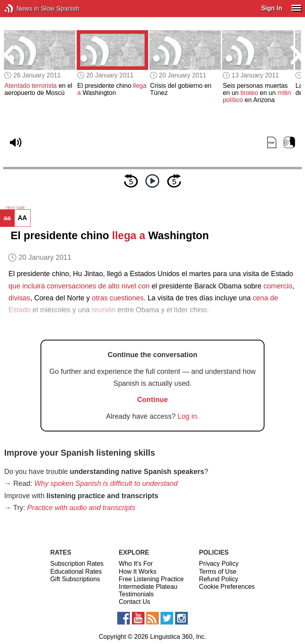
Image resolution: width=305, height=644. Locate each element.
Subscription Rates (77, 564)
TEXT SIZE (15, 208)
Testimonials (136, 594)
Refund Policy (219, 579)
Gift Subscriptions (75, 579)
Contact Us (134, 602)
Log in (187, 416)
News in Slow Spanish (21, 9)
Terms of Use (218, 571)
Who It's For (136, 564)
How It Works (138, 571)
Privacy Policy (219, 564)
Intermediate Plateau (148, 587)
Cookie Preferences (227, 587)
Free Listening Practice (151, 579)
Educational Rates (76, 571)
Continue (152, 400)
